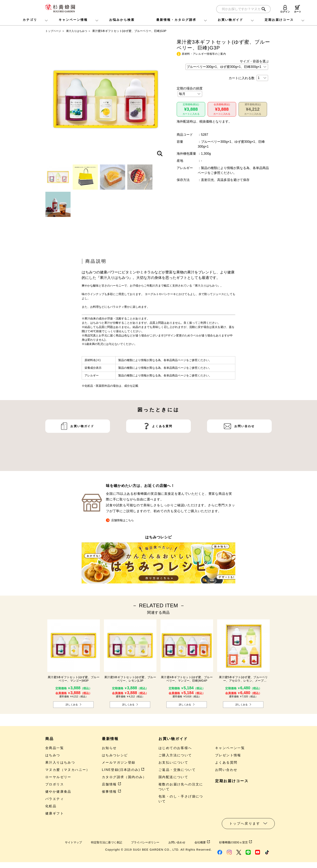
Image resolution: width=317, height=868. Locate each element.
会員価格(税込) (222, 110)
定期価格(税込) (191, 110)
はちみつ (53, 757)
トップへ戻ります (245, 825)
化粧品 (51, 808)
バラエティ (55, 800)
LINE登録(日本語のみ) (123, 771)
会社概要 (207, 844)
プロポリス (55, 786)
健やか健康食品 (58, 793)
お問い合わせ (245, 442)
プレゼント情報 (228, 757)
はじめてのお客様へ (175, 750)
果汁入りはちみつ (79, 31)
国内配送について (173, 779)
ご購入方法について (175, 757)
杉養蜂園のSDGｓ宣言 (243, 844)
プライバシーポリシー (145, 844)
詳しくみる (72, 706)
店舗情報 (111, 786)
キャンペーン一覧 (230, 750)
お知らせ (109, 750)
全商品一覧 (55, 750)
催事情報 (111, 793)
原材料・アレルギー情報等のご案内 (204, 54)
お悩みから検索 (122, 20)
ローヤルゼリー (58, 779)
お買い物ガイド (230, 20)
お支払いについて (173, 764)
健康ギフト (55, 815)
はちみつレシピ (115, 757)
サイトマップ (65, 844)
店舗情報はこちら (122, 522)
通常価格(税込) (253, 110)
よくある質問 (162, 442)
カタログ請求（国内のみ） (124, 779)
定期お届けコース (232, 783)
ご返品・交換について (177, 771)
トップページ (54, 31)
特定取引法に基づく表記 (101, 844)
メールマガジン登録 (119, 764)
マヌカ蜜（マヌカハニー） (68, 771)
